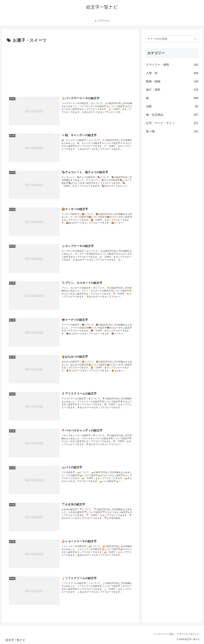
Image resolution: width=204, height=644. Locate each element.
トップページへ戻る (163, 634)
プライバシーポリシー (188, 634)
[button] (196, 39)
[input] (172, 39)
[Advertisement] (70, 68)
